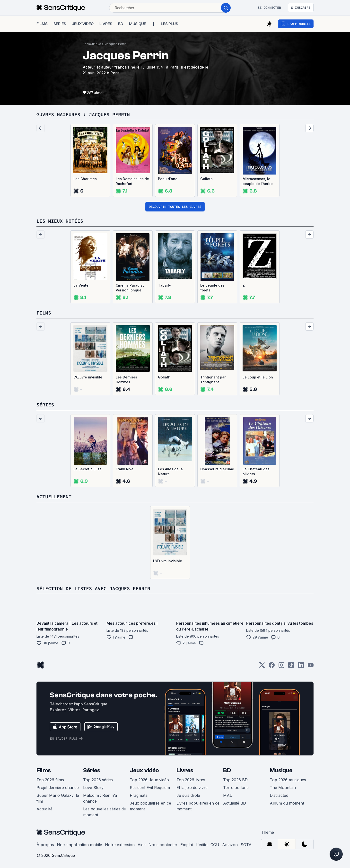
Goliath (206, 179)
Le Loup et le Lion (258, 377)
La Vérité (81, 285)
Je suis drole (188, 795)
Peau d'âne (168, 179)
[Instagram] (281, 667)
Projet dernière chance (58, 788)
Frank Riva (125, 469)
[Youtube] (311, 667)
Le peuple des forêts (212, 288)
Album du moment (287, 803)
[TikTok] (291, 667)
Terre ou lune (236, 788)
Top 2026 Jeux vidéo (149, 780)
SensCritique (92, 44)
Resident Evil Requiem (150, 788)
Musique (281, 770)
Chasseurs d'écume (217, 469)
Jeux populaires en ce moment (150, 806)
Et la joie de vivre (192, 788)
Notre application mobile (79, 845)
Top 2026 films (50, 780)
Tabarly (164, 285)
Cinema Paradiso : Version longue (131, 288)
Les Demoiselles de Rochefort (132, 181)
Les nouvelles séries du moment (105, 812)
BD (227, 770)
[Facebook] (272, 667)
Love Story (93, 788)
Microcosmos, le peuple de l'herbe (258, 181)
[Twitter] (262, 667)
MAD (228, 795)
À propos (45, 845)
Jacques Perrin (116, 44)
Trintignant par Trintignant (213, 380)
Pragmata (139, 795)
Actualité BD (235, 803)
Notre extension (120, 845)
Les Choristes (85, 179)
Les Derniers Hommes (126, 380)
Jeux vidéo (144, 770)
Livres (185, 770)
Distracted (279, 795)
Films (44, 770)
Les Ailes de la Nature (170, 471)
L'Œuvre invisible (88, 377)
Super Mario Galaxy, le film (58, 798)
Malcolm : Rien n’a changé (100, 798)
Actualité (44, 809)
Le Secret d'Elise (87, 469)
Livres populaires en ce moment (198, 806)
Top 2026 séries (98, 780)
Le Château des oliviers (256, 471)
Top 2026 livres (191, 780)
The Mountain (283, 788)
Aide (142, 845)
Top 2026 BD (235, 780)
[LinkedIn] (301, 667)
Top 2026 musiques (288, 780)
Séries (92, 770)
